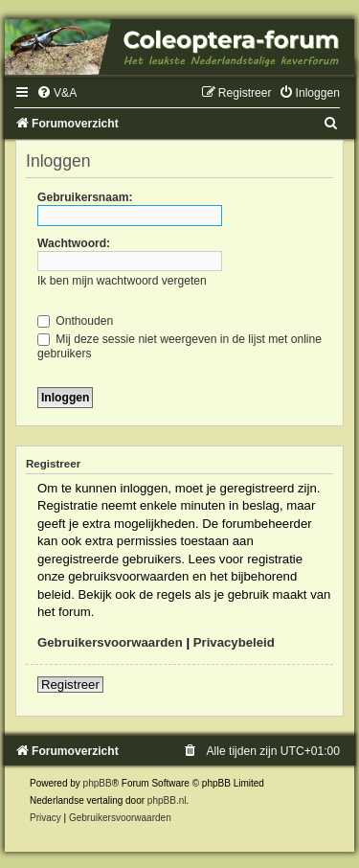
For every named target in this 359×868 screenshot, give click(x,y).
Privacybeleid (234, 642)
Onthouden (75, 321)
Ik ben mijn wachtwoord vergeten (122, 281)
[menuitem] (56, 93)
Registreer (70, 685)
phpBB (98, 783)
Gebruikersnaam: (85, 197)
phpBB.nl (167, 800)
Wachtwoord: (74, 243)
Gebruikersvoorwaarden (110, 642)
